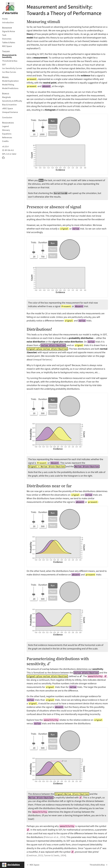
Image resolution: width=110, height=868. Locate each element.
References (7, 137)
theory (30, 34)
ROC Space (7, 46)
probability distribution (81, 338)
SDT (4, 65)
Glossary (6, 130)
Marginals (6, 97)
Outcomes (7, 39)
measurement (40, 58)
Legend (5, 126)
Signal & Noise (9, 31)
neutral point (50, 83)
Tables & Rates (9, 42)
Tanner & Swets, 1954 (55, 855)
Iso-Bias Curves (9, 72)
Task (4, 35)
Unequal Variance (10, 112)
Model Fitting (8, 85)
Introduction (8, 22)
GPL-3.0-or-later (9, 154)
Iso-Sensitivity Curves (12, 68)
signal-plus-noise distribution (68, 342)
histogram (50, 110)
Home (5, 19)
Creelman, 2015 (35, 855)
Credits (5, 141)
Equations (7, 134)
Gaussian (32, 352)
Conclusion (7, 117)
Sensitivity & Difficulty (12, 101)
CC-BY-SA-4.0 (8, 150)
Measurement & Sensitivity (9, 56)
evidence (85, 76)
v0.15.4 (5, 146)
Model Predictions (10, 88)
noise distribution (36, 342)
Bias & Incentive (9, 105)
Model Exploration (10, 81)
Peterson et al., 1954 (54, 837)
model (30, 38)
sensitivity (98, 669)
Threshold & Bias (10, 61)
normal (104, 349)
